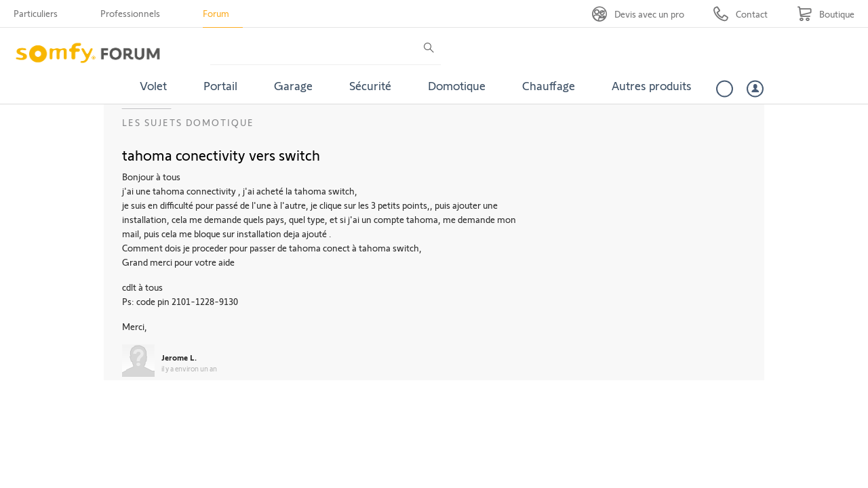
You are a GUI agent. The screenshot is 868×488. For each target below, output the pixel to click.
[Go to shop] (826, 14)
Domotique (457, 85)
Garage (293, 85)
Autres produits (652, 85)
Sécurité (370, 85)
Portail (220, 85)
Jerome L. (179, 357)
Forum (216, 13)
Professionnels (130, 13)
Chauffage (549, 85)
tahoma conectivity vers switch (221, 155)
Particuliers (36, 13)
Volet (153, 85)
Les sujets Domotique (188, 122)
